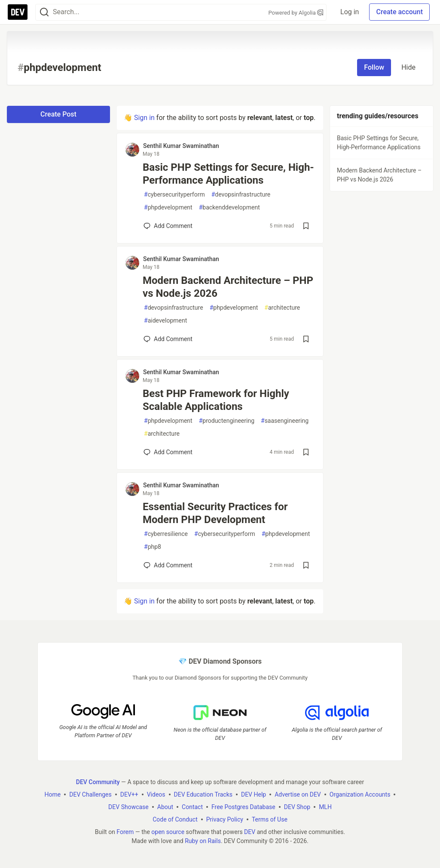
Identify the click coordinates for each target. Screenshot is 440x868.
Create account (399, 12)
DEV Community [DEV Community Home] (98, 782)
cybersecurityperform (174, 195)
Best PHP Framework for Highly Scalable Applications (216, 400)
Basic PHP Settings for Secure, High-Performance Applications (228, 174)
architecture (282, 308)
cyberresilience (166, 534)
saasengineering (285, 421)
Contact (192, 807)
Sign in (144, 118)
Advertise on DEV (298, 794)
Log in (350, 12)
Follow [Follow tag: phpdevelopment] (374, 67)
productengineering (227, 421)
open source (168, 832)
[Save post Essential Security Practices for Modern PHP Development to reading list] (306, 565)
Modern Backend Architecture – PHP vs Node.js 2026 (228, 287)
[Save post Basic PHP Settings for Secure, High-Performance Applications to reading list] (306, 226)
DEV (250, 832)
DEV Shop (297, 807)
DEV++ (129, 794)
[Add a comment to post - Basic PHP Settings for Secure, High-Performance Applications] (168, 226)
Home (53, 794)
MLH (325, 807)
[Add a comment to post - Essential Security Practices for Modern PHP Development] (168, 565)
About (165, 807)
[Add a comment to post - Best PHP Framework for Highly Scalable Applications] (168, 452)
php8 (153, 547)
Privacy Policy (225, 819)
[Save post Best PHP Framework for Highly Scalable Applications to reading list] (306, 452)
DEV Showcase (128, 807)
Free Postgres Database (243, 807)
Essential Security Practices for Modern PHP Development (215, 513)
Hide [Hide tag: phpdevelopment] (408, 67)
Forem (125, 832)
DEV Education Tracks (203, 794)
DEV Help (254, 794)
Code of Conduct (175, 819)
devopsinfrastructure (241, 195)
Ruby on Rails (203, 841)
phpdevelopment (168, 208)
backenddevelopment (229, 208)
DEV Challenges (90, 794)
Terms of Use (270, 819)
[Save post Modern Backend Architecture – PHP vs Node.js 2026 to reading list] (306, 339)
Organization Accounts (360, 794)
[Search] (44, 12)
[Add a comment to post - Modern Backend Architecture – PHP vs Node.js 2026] (168, 339)
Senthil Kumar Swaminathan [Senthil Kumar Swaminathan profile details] (181, 146)
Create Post (58, 114)
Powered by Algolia (296, 13)
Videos (156, 794)
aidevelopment (165, 321)
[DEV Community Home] (18, 12)
